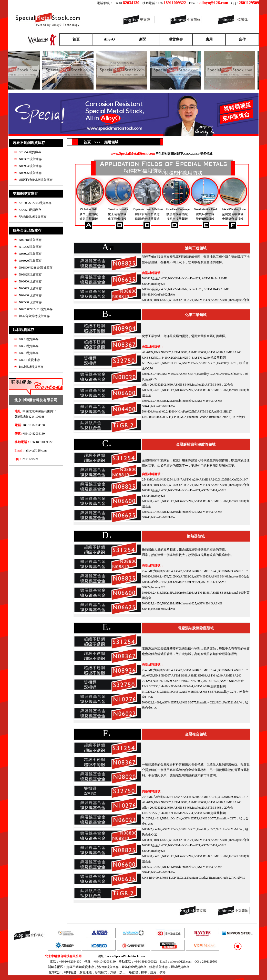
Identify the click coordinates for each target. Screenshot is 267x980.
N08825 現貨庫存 (30, 275)
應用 (209, 39)
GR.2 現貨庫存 (29, 346)
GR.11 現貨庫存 (29, 360)
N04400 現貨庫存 (30, 295)
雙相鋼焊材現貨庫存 (33, 217)
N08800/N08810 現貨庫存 (36, 268)
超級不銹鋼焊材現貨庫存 (36, 180)
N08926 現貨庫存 (30, 173)
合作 (242, 39)
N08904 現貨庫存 (30, 166)
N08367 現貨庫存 (30, 159)
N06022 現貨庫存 (30, 254)
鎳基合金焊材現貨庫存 (34, 316)
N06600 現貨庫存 (30, 281)
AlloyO (109, 39)
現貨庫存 (176, 39)
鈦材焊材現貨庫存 (31, 367)
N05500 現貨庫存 (30, 302)
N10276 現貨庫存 (30, 247)
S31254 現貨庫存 (30, 152)
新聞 (143, 39)
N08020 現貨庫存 (30, 261)
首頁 (76, 39)
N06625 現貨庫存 (30, 288)
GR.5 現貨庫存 (29, 353)
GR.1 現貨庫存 (29, 339)
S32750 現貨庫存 (30, 210)
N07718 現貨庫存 (30, 240)
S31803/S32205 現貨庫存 (35, 203)
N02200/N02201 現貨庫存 (36, 309)
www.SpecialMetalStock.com (126, 956)
